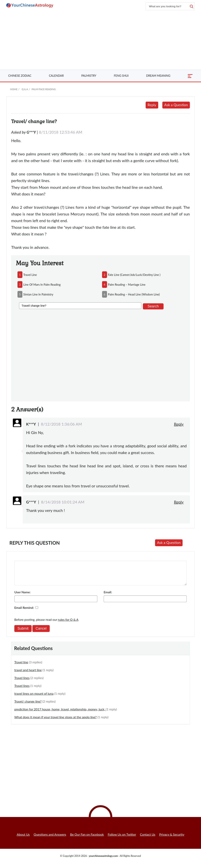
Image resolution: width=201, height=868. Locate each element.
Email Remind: (24, 612)
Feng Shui (121, 76)
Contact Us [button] (148, 839)
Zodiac (20, 76)
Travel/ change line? (28, 706)
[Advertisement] (100, 40)
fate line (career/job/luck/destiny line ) (134, 275)
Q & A (25, 89)
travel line (30, 275)
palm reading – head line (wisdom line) (134, 294)
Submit (23, 633)
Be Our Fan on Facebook (87, 839)
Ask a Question (176, 105)
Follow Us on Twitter (122, 839)
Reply (152, 105)
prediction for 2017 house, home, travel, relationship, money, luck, (60, 714)
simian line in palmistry (38, 294)
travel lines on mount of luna (34, 698)
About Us (23, 839)
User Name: (22, 597)
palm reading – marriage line (127, 284)
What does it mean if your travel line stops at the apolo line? (55, 722)
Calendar (56, 76)
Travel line (21, 667)
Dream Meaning (158, 76)
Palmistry (89, 76)
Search (153, 306)
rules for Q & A (68, 624)
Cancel (41, 633)
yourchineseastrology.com (103, 861)
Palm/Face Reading (44, 89)
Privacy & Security (172, 839)
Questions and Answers (50, 839)
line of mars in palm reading (42, 284)
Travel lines (22, 682)
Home (14, 89)
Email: (108, 597)
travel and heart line (28, 675)
